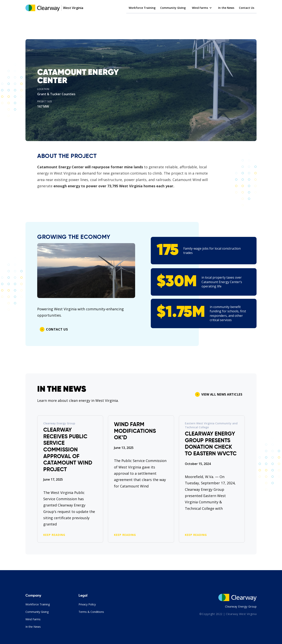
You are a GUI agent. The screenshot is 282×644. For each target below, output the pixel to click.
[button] (202, 8)
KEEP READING (54, 535)
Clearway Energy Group (241, 606)
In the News (226, 8)
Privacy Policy (87, 604)
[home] (54, 8)
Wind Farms (33, 619)
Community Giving (173, 8)
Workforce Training (142, 8)
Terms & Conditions (91, 612)
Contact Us (247, 8)
